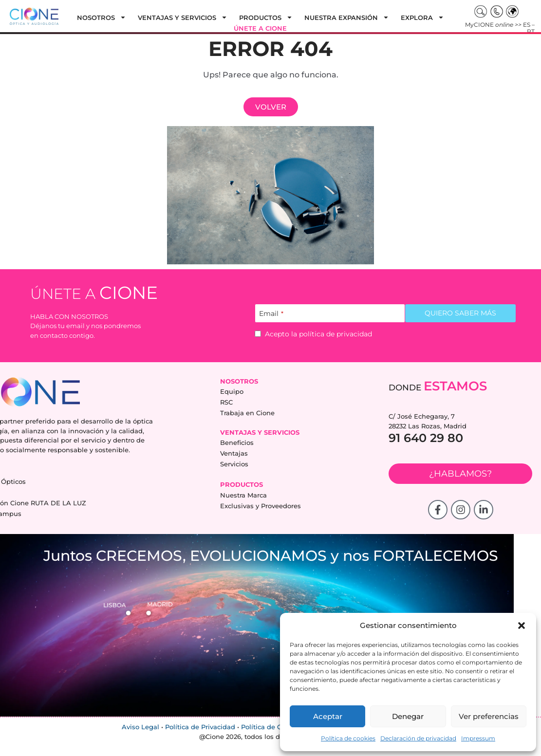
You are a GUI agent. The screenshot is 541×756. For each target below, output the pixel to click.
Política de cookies (348, 738)
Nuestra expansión (347, 18)
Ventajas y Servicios (183, 18)
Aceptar (328, 716)
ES (527, 25)
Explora (422, 18)
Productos (266, 18)
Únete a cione (260, 28)
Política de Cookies (272, 727)
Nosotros (102, 18)
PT (531, 31)
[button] (522, 626)
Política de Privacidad (200, 727)
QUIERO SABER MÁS (460, 313)
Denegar (408, 716)
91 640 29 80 (426, 438)
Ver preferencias (489, 716)
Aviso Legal (140, 727)
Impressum (478, 738)
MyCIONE (493, 25)
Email (271, 314)
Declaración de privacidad (418, 738)
